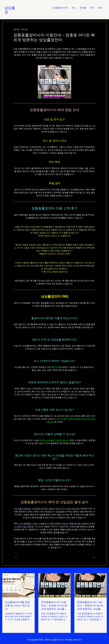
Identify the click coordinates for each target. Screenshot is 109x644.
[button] (92, 8)
